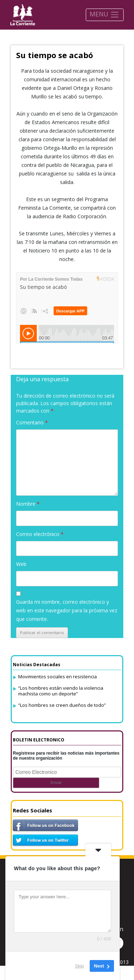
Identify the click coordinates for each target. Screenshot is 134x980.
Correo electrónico (40, 534)
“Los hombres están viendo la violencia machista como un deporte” (61, 691)
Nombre (28, 504)
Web (21, 564)
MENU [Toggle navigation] (105, 14)
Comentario (32, 422)
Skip (80, 966)
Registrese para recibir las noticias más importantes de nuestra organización (66, 756)
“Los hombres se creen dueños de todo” (62, 705)
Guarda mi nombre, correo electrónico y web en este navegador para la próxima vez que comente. (67, 610)
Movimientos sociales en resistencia (58, 677)
